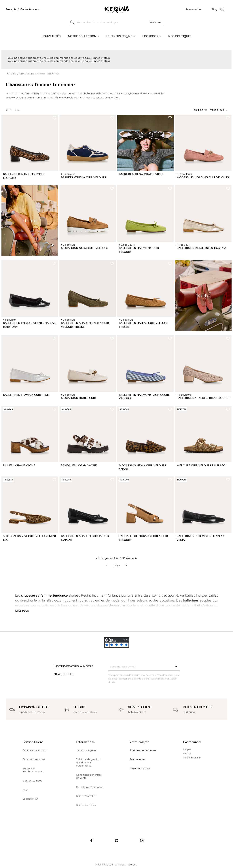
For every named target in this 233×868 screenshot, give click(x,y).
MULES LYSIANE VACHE (19, 466)
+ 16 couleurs (184, 174)
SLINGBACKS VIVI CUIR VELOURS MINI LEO (29, 538)
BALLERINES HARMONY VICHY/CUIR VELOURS (144, 397)
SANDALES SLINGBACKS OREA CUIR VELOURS (143, 538)
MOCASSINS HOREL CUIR (78, 398)
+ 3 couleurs (184, 395)
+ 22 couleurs (127, 245)
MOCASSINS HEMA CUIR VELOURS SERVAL (142, 467)
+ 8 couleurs (68, 174)
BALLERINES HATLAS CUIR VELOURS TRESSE (143, 325)
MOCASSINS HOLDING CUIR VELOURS (203, 177)
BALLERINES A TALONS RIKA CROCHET (203, 398)
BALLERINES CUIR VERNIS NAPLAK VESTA (200, 538)
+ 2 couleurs (68, 320)
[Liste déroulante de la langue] (11, 10)
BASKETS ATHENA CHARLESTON (141, 174)
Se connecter (193, 9)
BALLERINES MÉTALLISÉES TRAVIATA (201, 248)
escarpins (22, 605)
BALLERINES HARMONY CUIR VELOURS (139, 250)
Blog (214, 9)
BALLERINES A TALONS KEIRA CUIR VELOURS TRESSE (85, 325)
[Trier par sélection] (219, 110)
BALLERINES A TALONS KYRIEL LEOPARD (24, 176)
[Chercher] (117, 23)
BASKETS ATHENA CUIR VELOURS (83, 177)
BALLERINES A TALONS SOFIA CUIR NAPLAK (85, 538)
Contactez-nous (30, 9)
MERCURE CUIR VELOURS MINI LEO (201, 466)
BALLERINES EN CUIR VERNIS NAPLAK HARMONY (29, 325)
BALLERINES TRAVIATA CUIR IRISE (26, 395)
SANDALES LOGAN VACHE (79, 466)
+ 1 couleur (183, 245)
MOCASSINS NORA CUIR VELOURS (84, 248)
